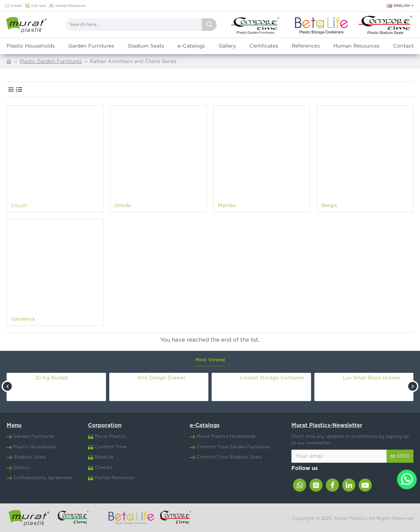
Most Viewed (210, 360)
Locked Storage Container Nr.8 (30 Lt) (274, 378)
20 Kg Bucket (52, 378)
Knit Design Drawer (162, 378)
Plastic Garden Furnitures (51, 62)
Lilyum (19, 206)
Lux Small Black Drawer (372, 378)
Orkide (123, 206)
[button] (7, 386)
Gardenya (23, 319)
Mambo (227, 206)
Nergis (329, 206)
